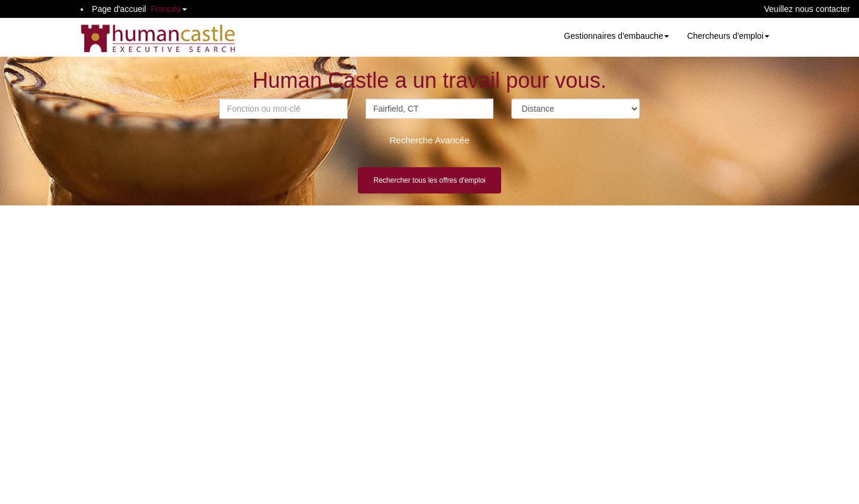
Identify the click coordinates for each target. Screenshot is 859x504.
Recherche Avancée (429, 140)
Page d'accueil (119, 9)
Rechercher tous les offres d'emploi (429, 180)
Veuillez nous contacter (807, 9)
